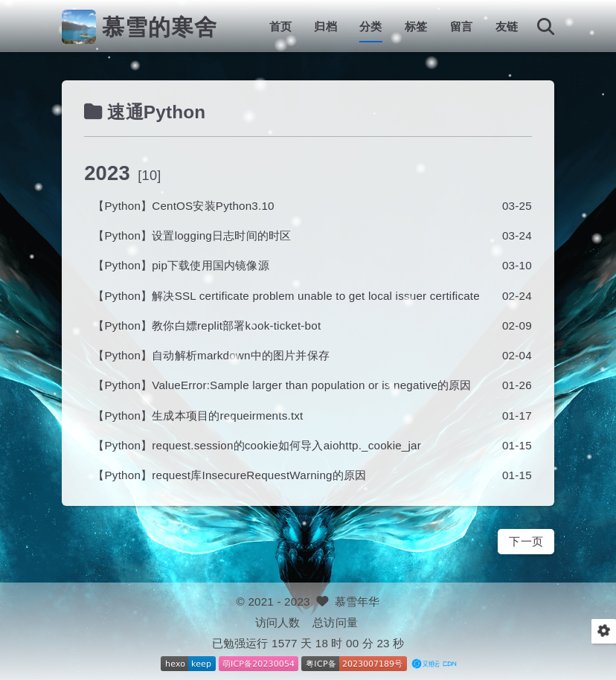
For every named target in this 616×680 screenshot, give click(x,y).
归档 (325, 26)
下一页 (526, 541)
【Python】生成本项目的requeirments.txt (198, 416)
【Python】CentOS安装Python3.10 (183, 206)
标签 (416, 26)
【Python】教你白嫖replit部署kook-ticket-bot (207, 325)
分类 (370, 26)
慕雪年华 (357, 602)
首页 (280, 26)
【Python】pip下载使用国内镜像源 (181, 265)
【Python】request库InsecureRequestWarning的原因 (230, 475)
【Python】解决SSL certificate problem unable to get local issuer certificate (286, 296)
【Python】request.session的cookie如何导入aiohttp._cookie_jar (257, 445)
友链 (507, 26)
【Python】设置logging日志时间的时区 (192, 235)
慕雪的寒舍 (160, 27)
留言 (461, 26)
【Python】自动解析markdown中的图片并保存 (211, 355)
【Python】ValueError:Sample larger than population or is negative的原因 (282, 385)
